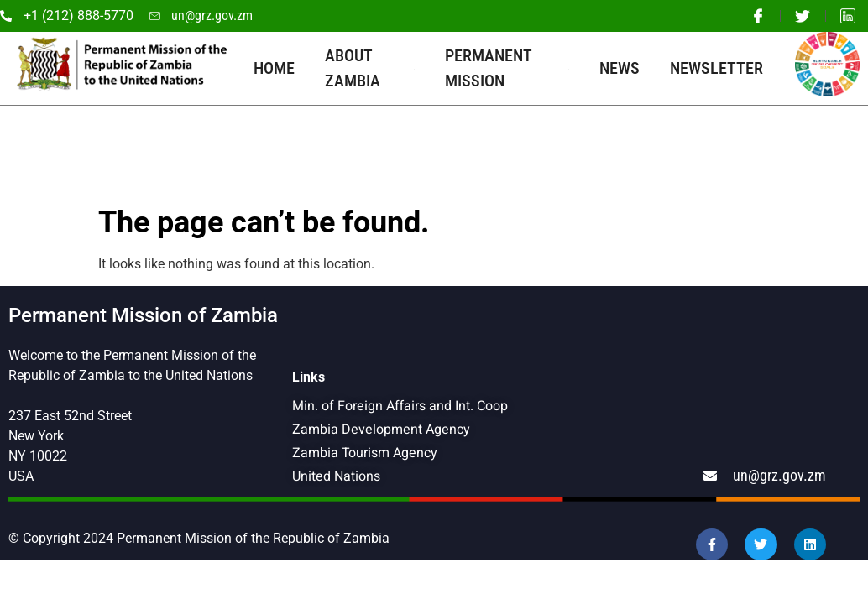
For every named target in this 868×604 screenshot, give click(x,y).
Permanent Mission (507, 68)
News (620, 68)
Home (274, 68)
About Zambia (369, 68)
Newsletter (716, 68)
